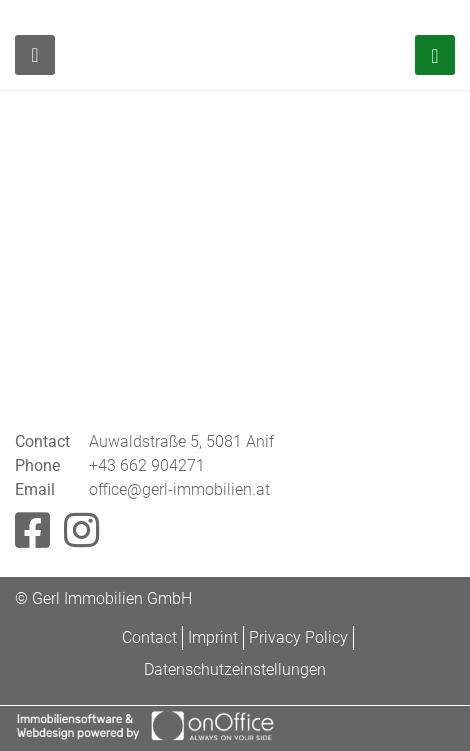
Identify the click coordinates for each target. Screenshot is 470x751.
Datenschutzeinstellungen (235, 669)
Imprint (213, 637)
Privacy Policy (298, 637)
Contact (149, 637)
